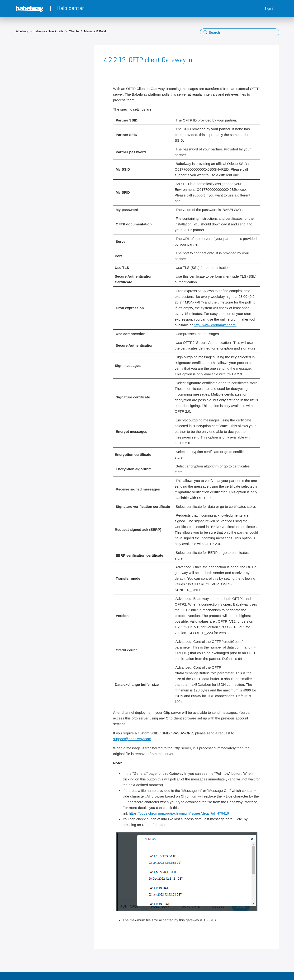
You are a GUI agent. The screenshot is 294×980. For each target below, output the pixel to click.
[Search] (240, 32)
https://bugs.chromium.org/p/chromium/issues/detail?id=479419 (179, 813)
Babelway (21, 31)
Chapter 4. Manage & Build (87, 31)
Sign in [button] (269, 9)
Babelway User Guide (48, 31)
